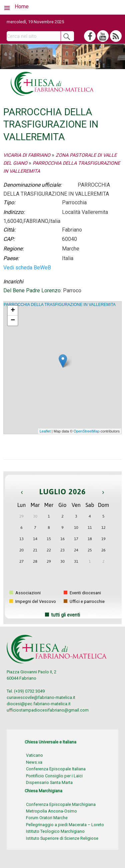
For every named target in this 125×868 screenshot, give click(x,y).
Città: (9, 230)
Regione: (13, 249)
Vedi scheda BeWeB (27, 268)
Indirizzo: (14, 212)
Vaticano (34, 755)
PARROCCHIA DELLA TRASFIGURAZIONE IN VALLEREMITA (60, 305)
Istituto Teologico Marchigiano (55, 831)
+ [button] (13, 311)
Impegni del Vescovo (33, 601)
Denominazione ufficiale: (32, 185)
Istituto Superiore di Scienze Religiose (62, 838)
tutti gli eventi (65, 615)
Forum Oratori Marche (47, 818)
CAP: (9, 239)
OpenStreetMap (87, 431)
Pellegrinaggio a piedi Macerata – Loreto (65, 825)
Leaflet (45, 431)
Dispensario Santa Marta (49, 782)
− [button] (13, 321)
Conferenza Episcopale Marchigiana (61, 804)
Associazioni (25, 593)
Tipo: (9, 202)
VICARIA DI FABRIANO (27, 155)
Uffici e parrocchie (84, 601)
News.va (34, 762)
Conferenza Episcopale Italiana (56, 769)
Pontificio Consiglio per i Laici (54, 776)
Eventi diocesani (82, 593)
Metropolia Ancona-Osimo (51, 811)
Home (22, 6)
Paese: (11, 258)
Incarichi (13, 282)
